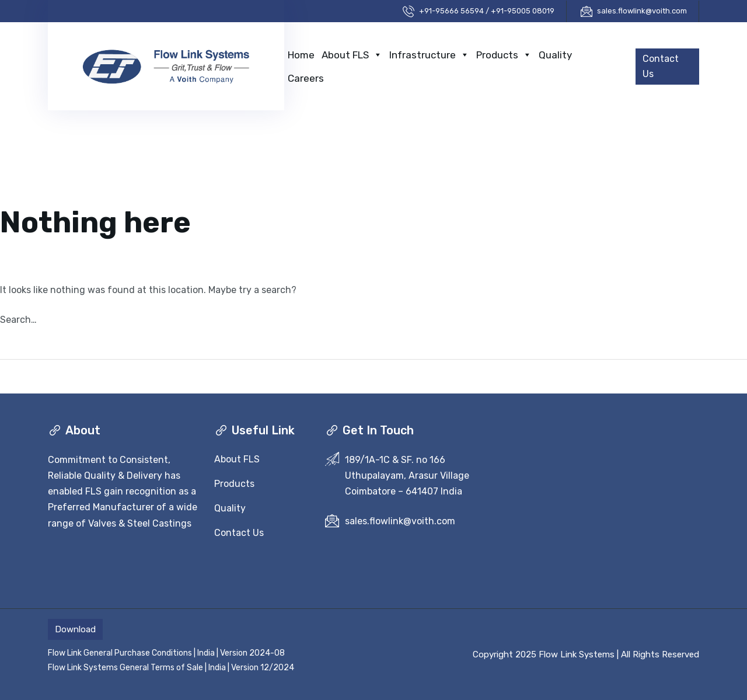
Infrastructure (429, 55)
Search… (18, 320)
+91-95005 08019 (523, 11)
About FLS (352, 55)
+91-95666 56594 (451, 11)
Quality (555, 55)
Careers (306, 78)
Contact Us (239, 533)
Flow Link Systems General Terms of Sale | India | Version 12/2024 (171, 668)
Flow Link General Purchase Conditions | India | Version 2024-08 (166, 653)
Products (504, 55)
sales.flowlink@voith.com (642, 11)
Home (301, 55)
